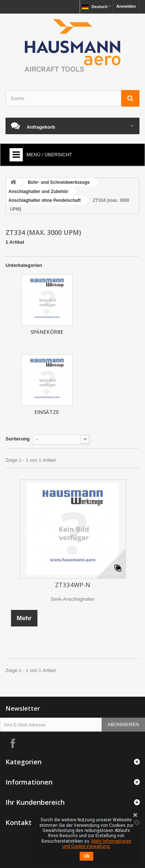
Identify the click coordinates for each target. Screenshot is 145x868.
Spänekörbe (47, 332)
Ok (86, 856)
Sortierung (18, 439)
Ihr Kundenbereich (35, 802)
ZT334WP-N (73, 585)
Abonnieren (123, 724)
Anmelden (126, 6)
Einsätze (47, 412)
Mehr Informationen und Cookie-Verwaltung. (97, 844)
